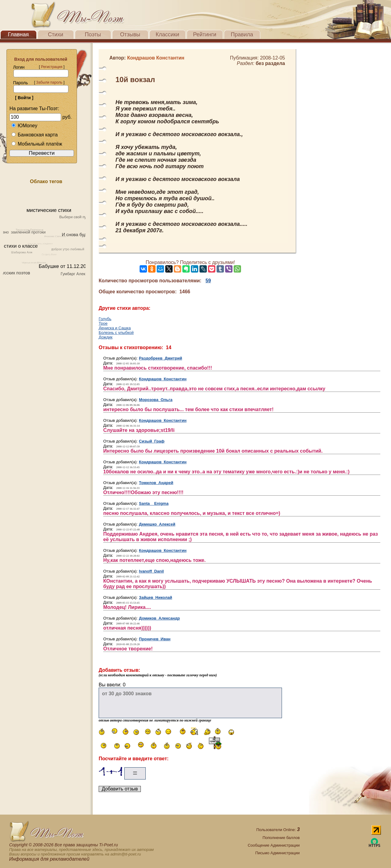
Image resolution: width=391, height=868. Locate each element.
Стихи (56, 34)
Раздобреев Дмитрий (161, 358)
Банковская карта (35, 135)
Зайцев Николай (156, 597)
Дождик (106, 337)
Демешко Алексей (157, 524)
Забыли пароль (49, 82)
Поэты (93, 34)
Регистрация (52, 67)
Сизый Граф (152, 441)
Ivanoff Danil (152, 571)
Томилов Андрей (156, 483)
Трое (103, 323)
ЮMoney (24, 126)
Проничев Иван (155, 639)
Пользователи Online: (278, 830)
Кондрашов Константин (163, 379)
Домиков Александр (159, 618)
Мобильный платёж (37, 144)
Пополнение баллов (281, 838)
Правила (242, 34)
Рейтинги (205, 34)
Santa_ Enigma (154, 503)
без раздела (270, 63)
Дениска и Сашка (115, 328)
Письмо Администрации (278, 853)
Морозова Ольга (156, 400)
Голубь (105, 319)
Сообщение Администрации (274, 845)
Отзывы (130, 34)
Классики (168, 34)
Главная (18, 34)
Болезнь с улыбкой (116, 333)
